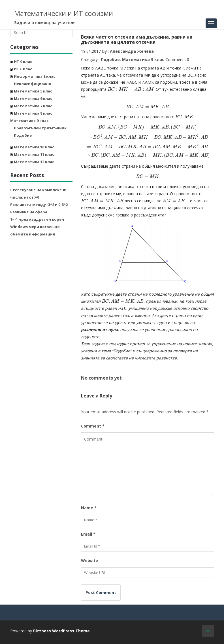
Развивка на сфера (29, 212)
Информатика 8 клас (35, 76)
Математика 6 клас (33, 98)
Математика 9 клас (29, 121)
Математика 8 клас (33, 113)
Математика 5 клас (33, 91)
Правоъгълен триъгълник (40, 128)
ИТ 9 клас (23, 62)
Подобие (23, 135)
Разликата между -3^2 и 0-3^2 (39, 205)
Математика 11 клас (34, 154)
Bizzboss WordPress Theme (61, 631)
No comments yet (101, 378)
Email (88, 534)
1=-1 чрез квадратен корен (37, 219)
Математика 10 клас (34, 147)
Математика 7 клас (33, 106)
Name (89, 508)
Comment (93, 426)
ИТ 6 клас (23, 69)
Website (89, 560)
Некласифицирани (33, 84)
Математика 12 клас (34, 162)
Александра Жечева (132, 51)
